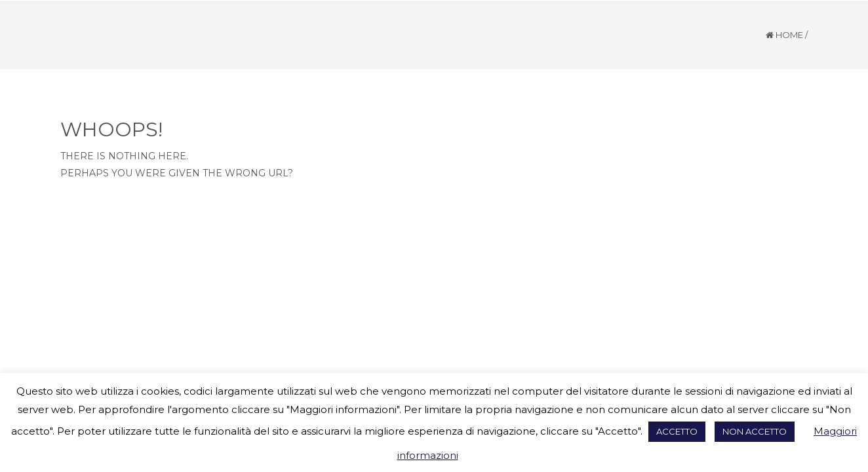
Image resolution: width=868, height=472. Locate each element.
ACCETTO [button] (677, 431)
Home (789, 35)
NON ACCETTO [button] (755, 431)
